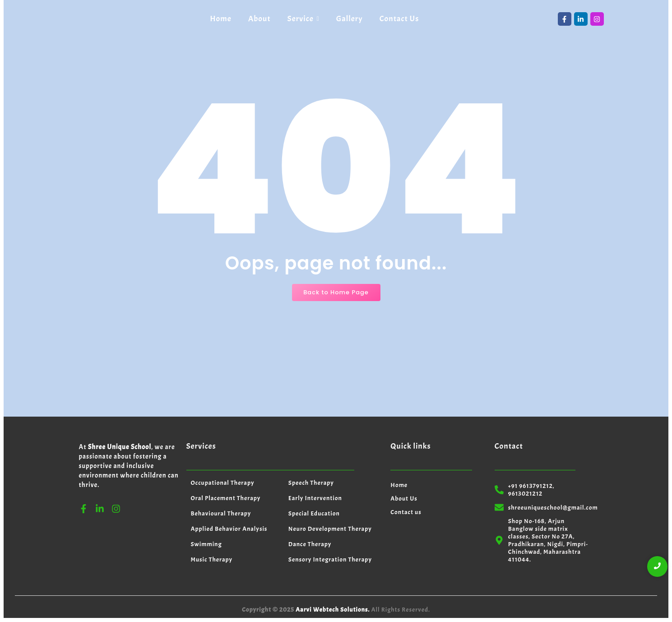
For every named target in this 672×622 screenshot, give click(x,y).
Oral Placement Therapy (226, 498)
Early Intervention (315, 498)
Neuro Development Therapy (330, 529)
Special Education (314, 513)
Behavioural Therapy (221, 513)
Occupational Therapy (223, 483)
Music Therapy (212, 559)
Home (399, 485)
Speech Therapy (311, 483)
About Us (404, 499)
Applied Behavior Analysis (229, 529)
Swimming (206, 544)
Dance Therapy (310, 544)
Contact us (406, 512)
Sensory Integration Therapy (330, 559)
